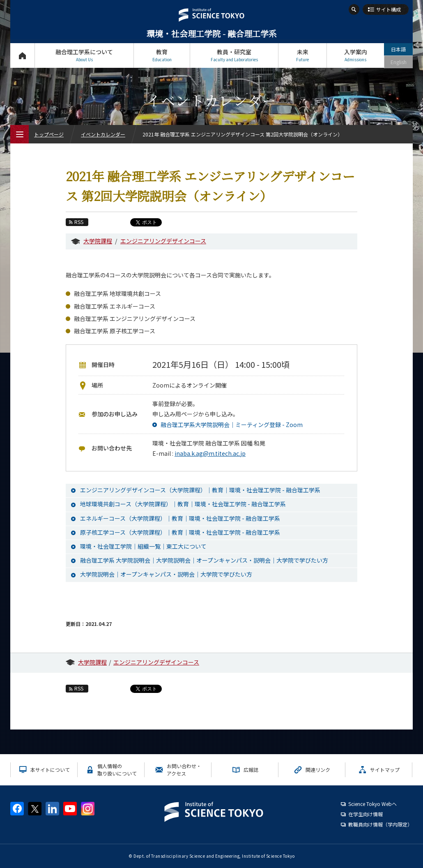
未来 (302, 55)
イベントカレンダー (103, 134)
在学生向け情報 (366, 814)
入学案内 (355, 55)
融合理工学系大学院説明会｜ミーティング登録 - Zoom (232, 425)
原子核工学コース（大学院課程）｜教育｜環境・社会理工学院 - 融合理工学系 (180, 532)
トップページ (22, 55)
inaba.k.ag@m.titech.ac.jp (210, 453)
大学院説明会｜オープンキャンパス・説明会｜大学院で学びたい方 (166, 574)
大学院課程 (98, 241)
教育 (162, 55)
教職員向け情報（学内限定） (380, 824)
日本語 (398, 49)
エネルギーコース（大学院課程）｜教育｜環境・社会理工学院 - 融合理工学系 (180, 518)
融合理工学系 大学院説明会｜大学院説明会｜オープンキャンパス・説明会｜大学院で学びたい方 (204, 560)
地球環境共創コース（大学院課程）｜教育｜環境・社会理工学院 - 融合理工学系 (183, 504)
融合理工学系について (84, 55)
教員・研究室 (234, 55)
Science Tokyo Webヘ (372, 804)
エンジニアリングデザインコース (163, 241)
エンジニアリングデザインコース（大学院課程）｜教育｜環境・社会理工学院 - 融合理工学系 (200, 490)
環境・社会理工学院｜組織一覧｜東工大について (143, 546)
